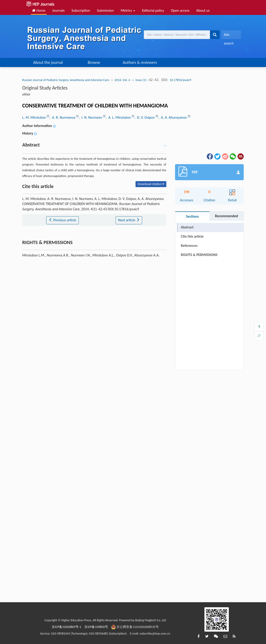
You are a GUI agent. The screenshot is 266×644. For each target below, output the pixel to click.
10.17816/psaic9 (180, 80)
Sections (192, 216)
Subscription (81, 10)
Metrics (128, 10)
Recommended (226, 216)
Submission (105, 10)
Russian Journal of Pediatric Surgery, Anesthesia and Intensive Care (66, 80)
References (189, 246)
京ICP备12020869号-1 (66, 627)
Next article (129, 220)
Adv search (229, 36)
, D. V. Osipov (145, 117)
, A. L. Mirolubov (119, 117)
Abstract (187, 227)
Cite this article (192, 236)
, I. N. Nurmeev (91, 117)
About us (203, 10)
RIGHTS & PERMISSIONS (199, 255)
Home (39, 10)
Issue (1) (141, 80)
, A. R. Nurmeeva (63, 117)
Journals (59, 10)
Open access (180, 10)
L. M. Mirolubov (35, 117)
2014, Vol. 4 (122, 80)
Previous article (62, 220)
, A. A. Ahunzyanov (173, 117)
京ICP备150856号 (96, 627)
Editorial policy (153, 10)
